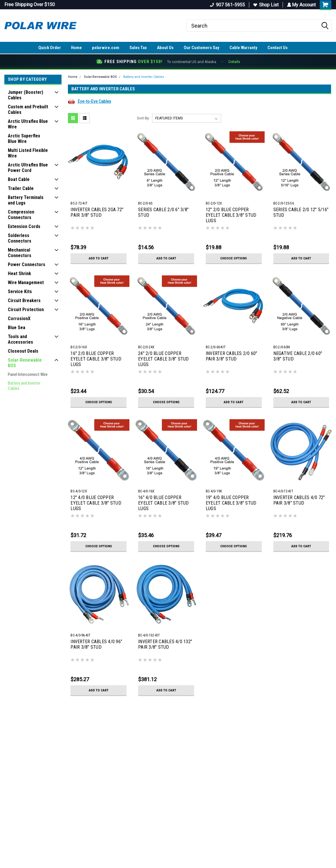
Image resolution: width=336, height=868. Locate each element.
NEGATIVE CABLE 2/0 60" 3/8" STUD (298, 356)
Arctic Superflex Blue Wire (24, 139)
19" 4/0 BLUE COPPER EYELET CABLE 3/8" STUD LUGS (231, 503)
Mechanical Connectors (20, 253)
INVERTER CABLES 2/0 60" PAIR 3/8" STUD (232, 356)
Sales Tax (138, 48)
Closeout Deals (23, 351)
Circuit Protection (26, 310)
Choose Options (234, 258)
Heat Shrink (19, 274)
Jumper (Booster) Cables (26, 95)
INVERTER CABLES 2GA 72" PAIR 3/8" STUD (97, 212)
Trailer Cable (21, 188)
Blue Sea (17, 328)
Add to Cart (99, 258)
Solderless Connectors (20, 238)
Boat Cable (19, 179)
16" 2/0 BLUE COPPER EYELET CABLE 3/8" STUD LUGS (96, 359)
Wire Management (26, 283)
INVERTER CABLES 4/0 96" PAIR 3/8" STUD (96, 644)
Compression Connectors (21, 215)
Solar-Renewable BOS (25, 363)
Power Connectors (27, 264)
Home (76, 48)
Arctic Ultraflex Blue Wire (28, 124)
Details (234, 62)
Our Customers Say (202, 48)
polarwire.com (106, 48)
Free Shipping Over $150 (30, 5)
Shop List (265, 5)
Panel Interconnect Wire (28, 374)
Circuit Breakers (24, 301)
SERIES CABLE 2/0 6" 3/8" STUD (163, 212)
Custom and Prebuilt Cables (28, 110)
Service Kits (20, 292)
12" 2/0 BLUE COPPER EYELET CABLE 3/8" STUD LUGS (231, 215)
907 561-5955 (227, 5)
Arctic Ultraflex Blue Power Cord (28, 168)
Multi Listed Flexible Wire (28, 153)
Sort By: (143, 118)
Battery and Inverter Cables (24, 386)
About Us (165, 48)
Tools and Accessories (20, 339)
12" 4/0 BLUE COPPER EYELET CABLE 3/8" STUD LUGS (96, 503)
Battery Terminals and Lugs (26, 200)
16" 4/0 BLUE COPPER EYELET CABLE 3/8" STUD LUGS (164, 503)
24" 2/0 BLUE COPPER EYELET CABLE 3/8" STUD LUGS (164, 359)
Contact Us (278, 48)
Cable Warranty (243, 48)
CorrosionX (19, 319)
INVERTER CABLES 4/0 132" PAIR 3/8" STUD (165, 644)
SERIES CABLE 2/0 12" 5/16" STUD (301, 212)
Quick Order (50, 48)
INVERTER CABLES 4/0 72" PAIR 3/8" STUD (299, 500)
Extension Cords (24, 226)
